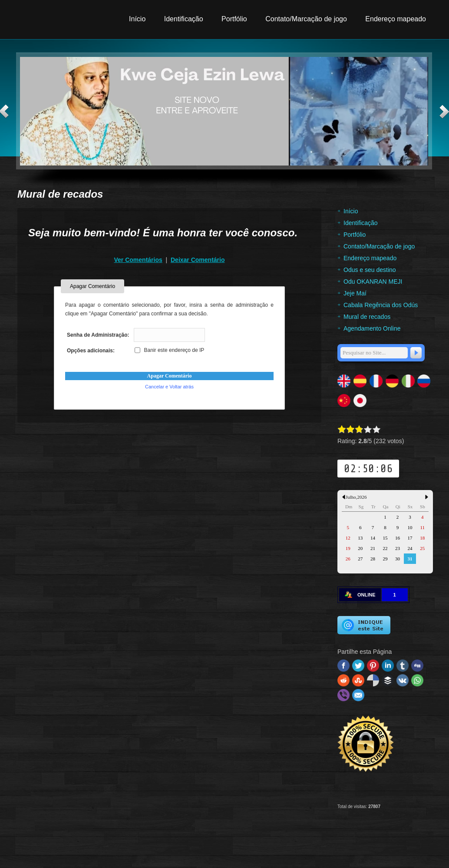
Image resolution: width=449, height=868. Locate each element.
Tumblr (403, 666)
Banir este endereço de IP (169, 350)
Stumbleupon (358, 680)
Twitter (358, 666)
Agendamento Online (372, 328)
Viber (343, 695)
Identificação (184, 19)
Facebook (343, 666)
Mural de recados (367, 317)
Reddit (343, 680)
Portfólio (234, 19)
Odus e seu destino (370, 270)
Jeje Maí (355, 293)
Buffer (388, 680)
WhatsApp (417, 680)
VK (403, 680)
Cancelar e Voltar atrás (169, 387)
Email (358, 695)
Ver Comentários (138, 260)
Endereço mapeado (396, 19)
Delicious (373, 680)
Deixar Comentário (198, 260)
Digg (417, 666)
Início (137, 19)
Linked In (388, 666)
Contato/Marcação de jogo (306, 19)
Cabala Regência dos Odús (381, 305)
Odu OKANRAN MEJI (373, 282)
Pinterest (373, 666)
